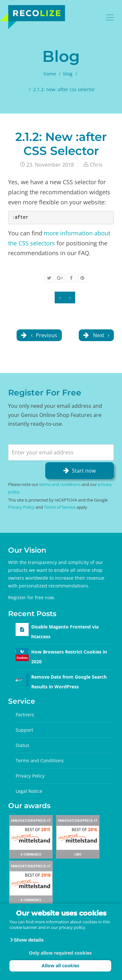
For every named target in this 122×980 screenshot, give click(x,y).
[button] (27, 940)
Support (24, 730)
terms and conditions (60, 484)
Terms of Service (60, 507)
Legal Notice (29, 791)
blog (68, 74)
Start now (84, 471)
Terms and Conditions (40, 760)
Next (101, 335)
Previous (43, 335)
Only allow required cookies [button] (60, 953)
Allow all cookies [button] (61, 966)
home (50, 74)
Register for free (26, 597)
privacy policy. (73, 927)
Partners (25, 715)
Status (22, 745)
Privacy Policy (21, 507)
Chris (96, 165)
